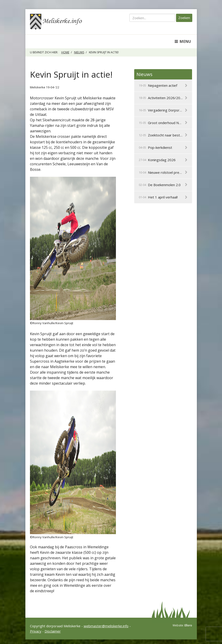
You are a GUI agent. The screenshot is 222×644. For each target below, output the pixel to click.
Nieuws (79, 52)
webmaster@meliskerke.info (106, 626)
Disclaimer (53, 631)
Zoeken (184, 18)
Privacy (36, 631)
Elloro (188, 625)
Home (65, 52)
